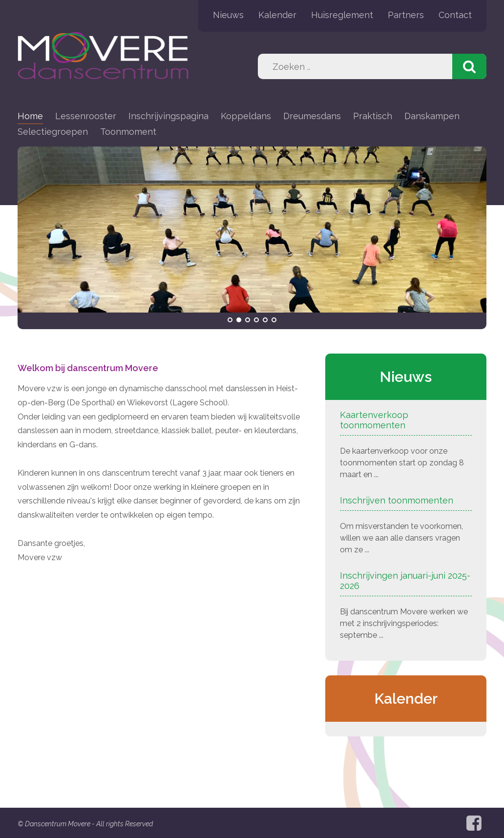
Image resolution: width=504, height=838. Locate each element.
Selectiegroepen (53, 132)
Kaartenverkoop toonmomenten (374, 420)
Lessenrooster (86, 116)
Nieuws (228, 15)
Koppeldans (246, 116)
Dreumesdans (312, 116)
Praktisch (373, 116)
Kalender (277, 15)
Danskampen (432, 116)
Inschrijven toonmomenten (397, 500)
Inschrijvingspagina (168, 116)
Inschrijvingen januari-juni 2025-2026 (405, 581)
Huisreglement (342, 15)
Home (30, 116)
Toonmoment (128, 132)
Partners (406, 15)
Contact (455, 15)
